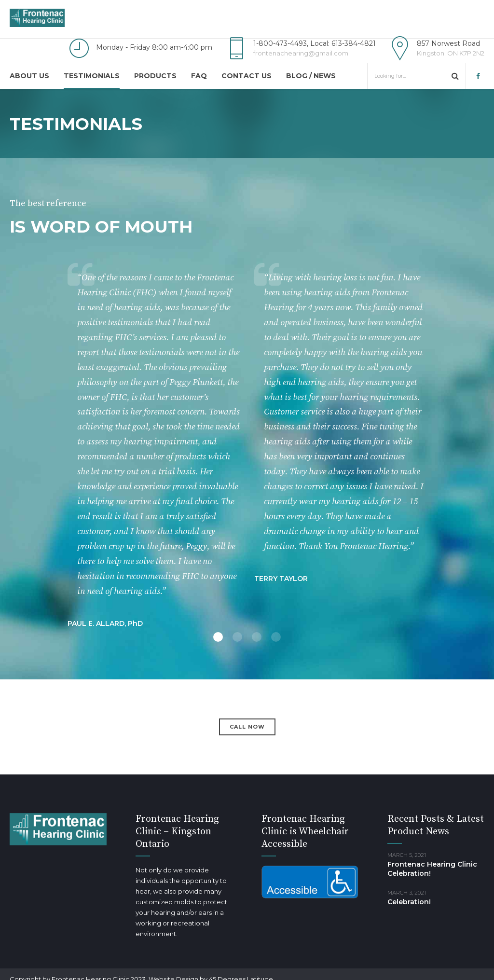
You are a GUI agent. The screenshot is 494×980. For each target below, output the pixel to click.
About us (29, 76)
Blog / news (311, 76)
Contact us (247, 76)
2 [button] (237, 637)
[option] (247, 465)
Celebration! (409, 902)
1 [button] (218, 637)
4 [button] (276, 637)
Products (155, 76)
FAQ (199, 76)
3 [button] (257, 637)
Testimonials (92, 76)
